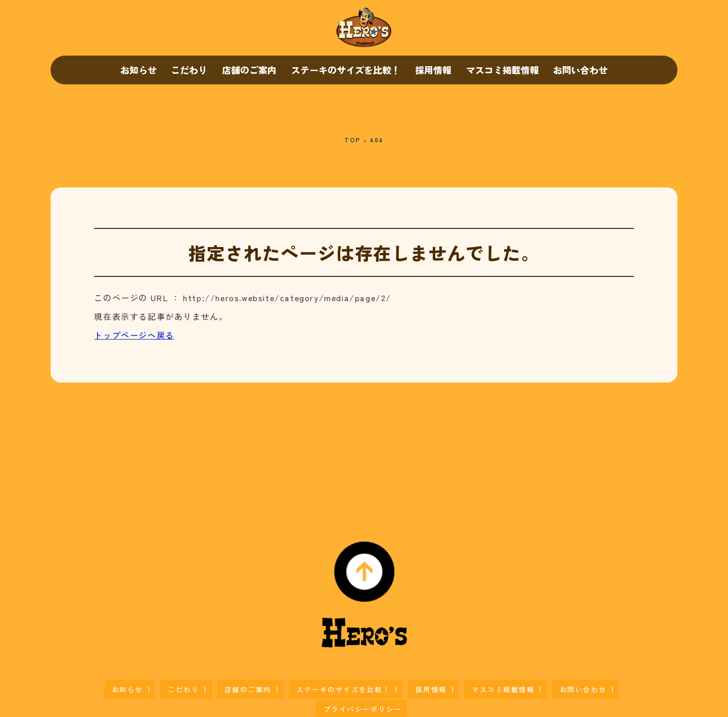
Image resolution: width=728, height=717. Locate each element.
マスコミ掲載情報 (503, 70)
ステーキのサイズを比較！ (346, 70)
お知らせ (139, 70)
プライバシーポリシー (567, 685)
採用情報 (433, 70)
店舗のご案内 (249, 70)
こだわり (189, 70)
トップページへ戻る (134, 335)
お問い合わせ (580, 70)
